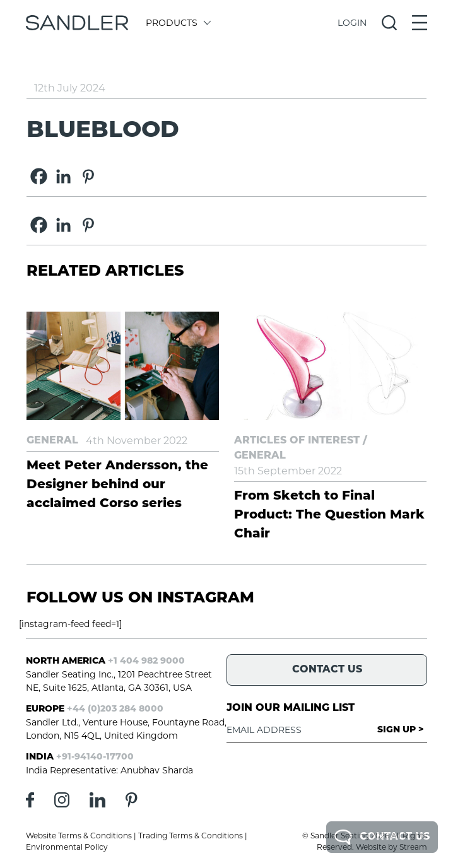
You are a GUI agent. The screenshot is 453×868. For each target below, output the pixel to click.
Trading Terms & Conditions (191, 836)
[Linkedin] (63, 176)
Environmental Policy (67, 847)
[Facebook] (39, 176)
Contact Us (382, 837)
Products (178, 23)
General (52, 441)
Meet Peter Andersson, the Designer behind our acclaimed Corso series (117, 485)
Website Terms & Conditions (79, 836)
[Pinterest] (88, 176)
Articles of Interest (297, 441)
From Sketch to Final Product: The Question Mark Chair (329, 515)
